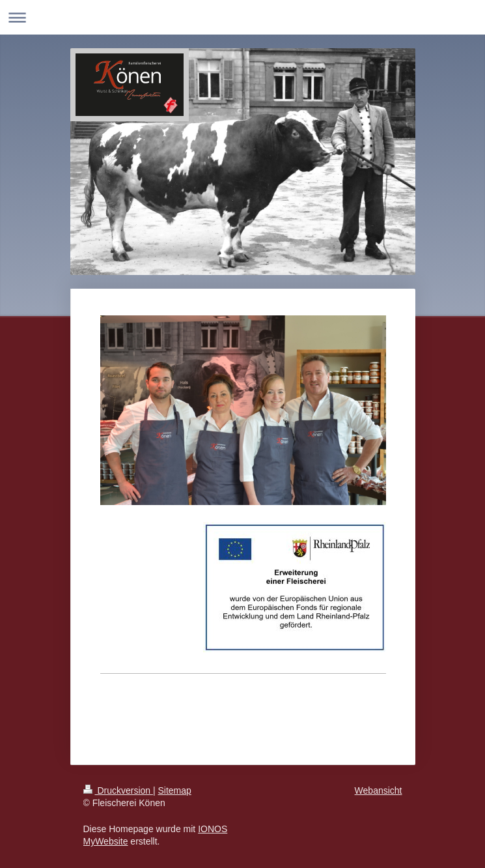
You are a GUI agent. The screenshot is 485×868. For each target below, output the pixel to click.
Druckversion (118, 790)
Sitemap (175, 790)
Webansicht (379, 790)
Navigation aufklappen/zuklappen (242, 17)
